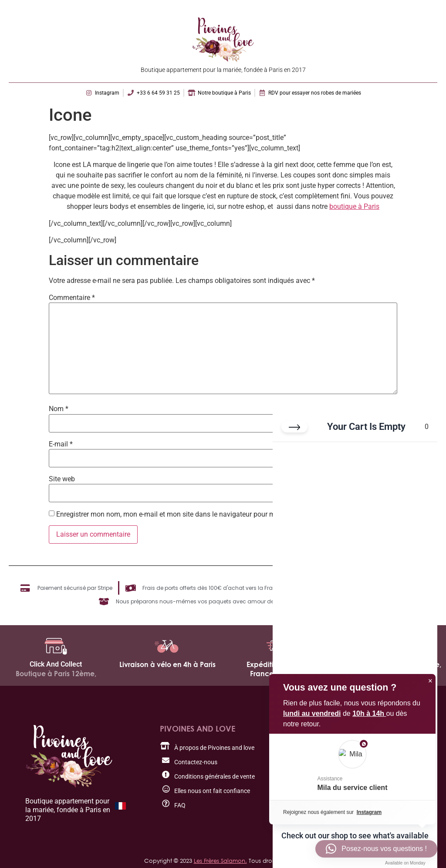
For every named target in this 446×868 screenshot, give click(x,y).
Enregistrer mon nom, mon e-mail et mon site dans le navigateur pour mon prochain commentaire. (206, 514)
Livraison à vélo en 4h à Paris (167, 664)
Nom (59, 409)
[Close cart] (294, 427)
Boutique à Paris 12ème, (56, 674)
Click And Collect (56, 664)
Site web (62, 479)
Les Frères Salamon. (220, 861)
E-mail (61, 444)
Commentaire (72, 298)
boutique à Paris (354, 206)
